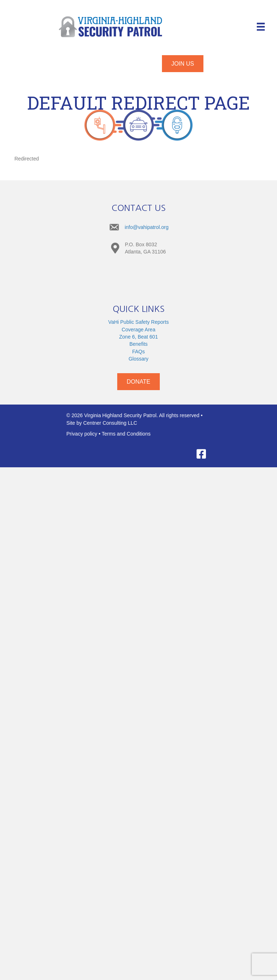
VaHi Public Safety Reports (138, 322)
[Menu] (261, 27)
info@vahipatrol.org (147, 227)
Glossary (138, 359)
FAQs (138, 352)
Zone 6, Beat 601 (138, 337)
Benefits (139, 344)
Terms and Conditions (126, 434)
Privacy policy (82, 434)
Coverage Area (138, 330)
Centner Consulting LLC (110, 423)
